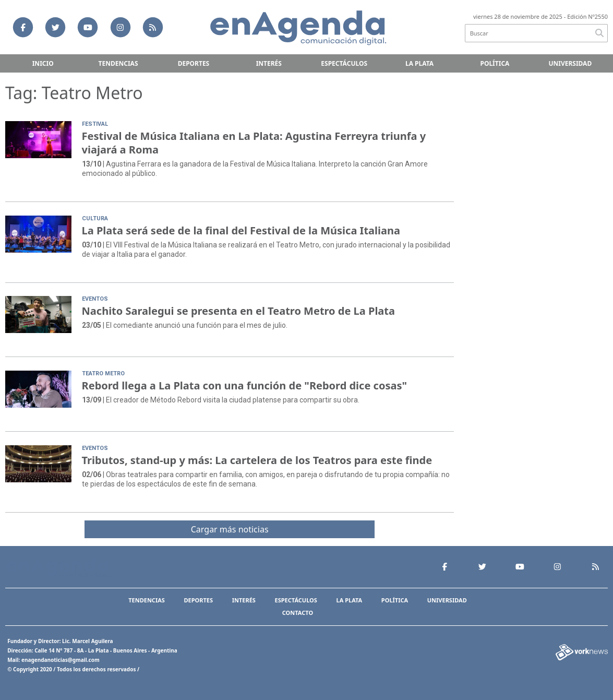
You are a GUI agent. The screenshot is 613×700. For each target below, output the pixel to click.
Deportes (194, 63)
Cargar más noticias (230, 529)
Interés (269, 63)
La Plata (419, 63)
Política (495, 63)
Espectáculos (344, 63)
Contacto (298, 613)
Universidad (570, 63)
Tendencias (118, 63)
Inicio (43, 63)
